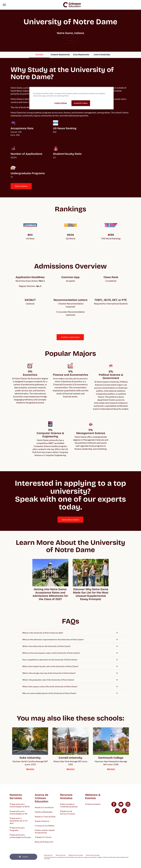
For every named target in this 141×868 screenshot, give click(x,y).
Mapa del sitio (48, 855)
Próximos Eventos (93, 804)
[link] (72, 5)
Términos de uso (61, 855)
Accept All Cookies (81, 103)
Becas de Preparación (44, 842)
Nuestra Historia (42, 821)
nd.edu (70, 40)
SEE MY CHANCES (21, 186)
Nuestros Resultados (44, 812)
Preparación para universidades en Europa (20, 836)
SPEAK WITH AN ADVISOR (70, 520)
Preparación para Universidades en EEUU (20, 805)
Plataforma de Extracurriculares (68, 812)
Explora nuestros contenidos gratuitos (69, 805)
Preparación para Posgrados (17, 829)
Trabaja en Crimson (43, 837)
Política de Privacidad (93, 855)
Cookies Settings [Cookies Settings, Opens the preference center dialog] (61, 103)
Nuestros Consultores (44, 807)
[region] (71, 98)
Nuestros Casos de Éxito (45, 816)
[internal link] (39, 55)
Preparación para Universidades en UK (19, 812)
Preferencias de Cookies (76, 855)
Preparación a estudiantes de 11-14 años (19, 821)
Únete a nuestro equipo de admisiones (45, 831)
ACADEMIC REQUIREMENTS (70, 337)
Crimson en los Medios (45, 825)
